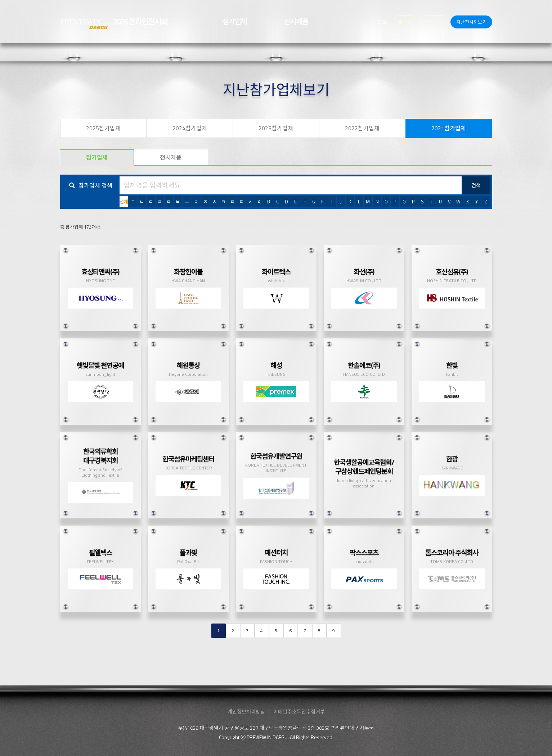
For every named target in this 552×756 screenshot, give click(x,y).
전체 (124, 202)
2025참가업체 (103, 128)
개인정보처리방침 (246, 712)
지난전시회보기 (471, 22)
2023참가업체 (276, 128)
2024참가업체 (190, 128)
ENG (383, 22)
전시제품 (171, 157)
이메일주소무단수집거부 (299, 712)
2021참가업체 (449, 128)
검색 (476, 185)
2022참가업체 (362, 128)
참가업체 (97, 157)
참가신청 (434, 22)
